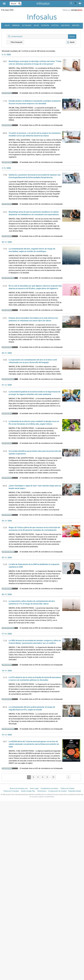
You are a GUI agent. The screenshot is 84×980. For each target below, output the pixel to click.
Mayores (76, 25)
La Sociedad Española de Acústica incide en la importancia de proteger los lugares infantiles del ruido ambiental (35, 393)
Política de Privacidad (11, 791)
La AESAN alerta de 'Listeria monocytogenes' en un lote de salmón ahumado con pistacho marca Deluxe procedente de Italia (34, 744)
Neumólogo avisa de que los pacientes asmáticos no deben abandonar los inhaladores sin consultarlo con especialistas (34, 213)
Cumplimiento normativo (49, 788)
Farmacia (16, 25)
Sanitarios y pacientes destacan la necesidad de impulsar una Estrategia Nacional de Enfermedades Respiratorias (35, 176)
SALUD (7, 25)
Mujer (36, 25)
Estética (55, 25)
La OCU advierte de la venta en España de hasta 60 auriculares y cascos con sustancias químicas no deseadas (35, 679)
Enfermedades (49, 31)
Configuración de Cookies (57, 791)
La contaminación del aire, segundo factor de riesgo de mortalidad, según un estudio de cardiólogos (32, 250)
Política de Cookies (67, 788)
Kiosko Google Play (28, 791)
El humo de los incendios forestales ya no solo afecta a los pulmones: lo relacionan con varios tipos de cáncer (33, 319)
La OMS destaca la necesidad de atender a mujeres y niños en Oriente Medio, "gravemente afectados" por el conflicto (35, 642)
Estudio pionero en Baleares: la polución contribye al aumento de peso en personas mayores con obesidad (35, 102)
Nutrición (45, 25)
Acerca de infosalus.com (19, 788)
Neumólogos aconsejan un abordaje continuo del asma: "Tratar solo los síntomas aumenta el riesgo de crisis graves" (35, 63)
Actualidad (27, 25)
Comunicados (34, 31)
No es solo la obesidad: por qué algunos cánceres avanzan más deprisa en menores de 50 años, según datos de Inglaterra (35, 287)
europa (77, 10)
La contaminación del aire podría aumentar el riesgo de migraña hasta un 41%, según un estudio (32, 708)
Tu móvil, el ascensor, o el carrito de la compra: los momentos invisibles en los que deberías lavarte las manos (35, 134)
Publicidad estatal (74, 791)
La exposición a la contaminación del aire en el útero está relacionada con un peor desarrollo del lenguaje (33, 361)
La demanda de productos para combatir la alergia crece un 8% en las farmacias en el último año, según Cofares (34, 423)
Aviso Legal (34, 788)
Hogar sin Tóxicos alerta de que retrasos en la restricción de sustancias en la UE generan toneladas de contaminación (34, 529)
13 (53, 777)
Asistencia (65, 25)
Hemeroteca (42, 791)
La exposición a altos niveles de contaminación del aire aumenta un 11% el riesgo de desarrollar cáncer (32, 603)
